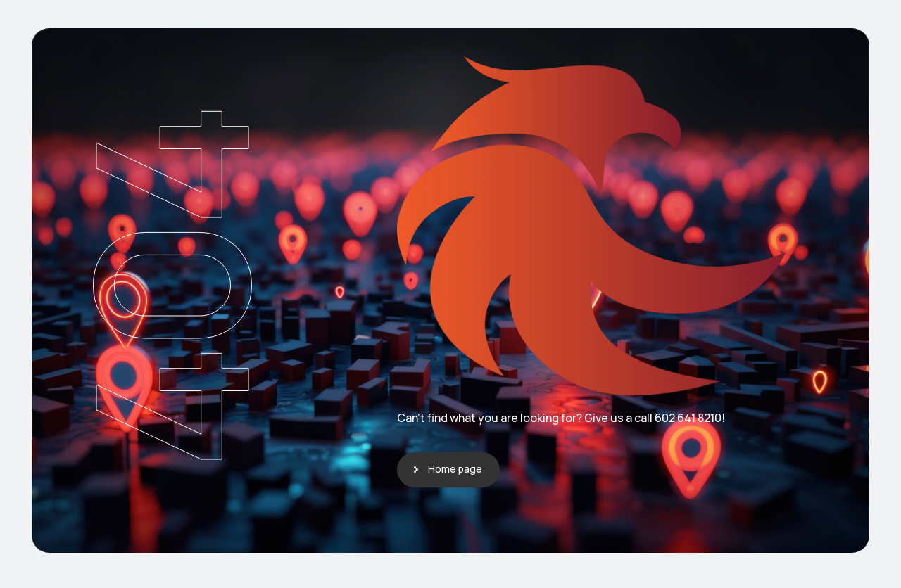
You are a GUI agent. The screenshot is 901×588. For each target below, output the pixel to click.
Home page (455, 469)
